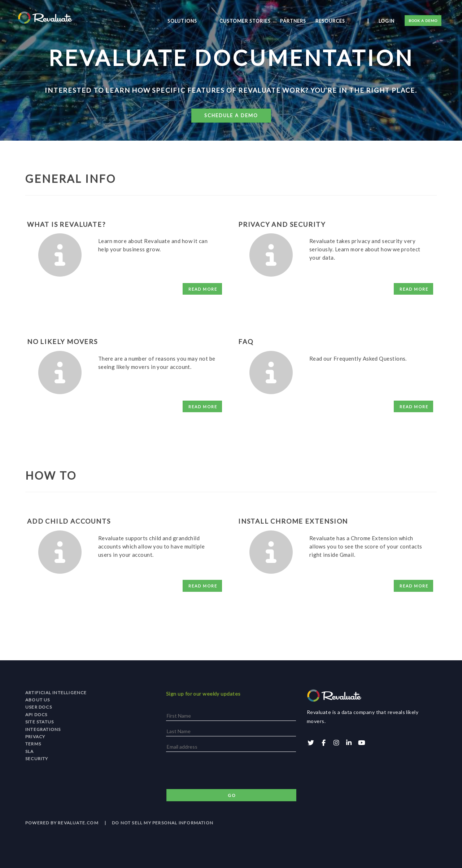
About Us (38, 700)
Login (385, 22)
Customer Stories (257, 22)
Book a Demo (422, 22)
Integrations (43, 729)
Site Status (40, 722)
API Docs (36, 715)
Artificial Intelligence (56, 693)
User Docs (39, 707)
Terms (33, 744)
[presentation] (221, 771)
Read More (203, 289)
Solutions (207, 22)
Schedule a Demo (231, 115)
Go (232, 795)
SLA (30, 751)
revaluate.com (78, 823)
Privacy (35, 737)
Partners (305, 22)
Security (37, 759)
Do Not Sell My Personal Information (163, 823)
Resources (342, 22)
